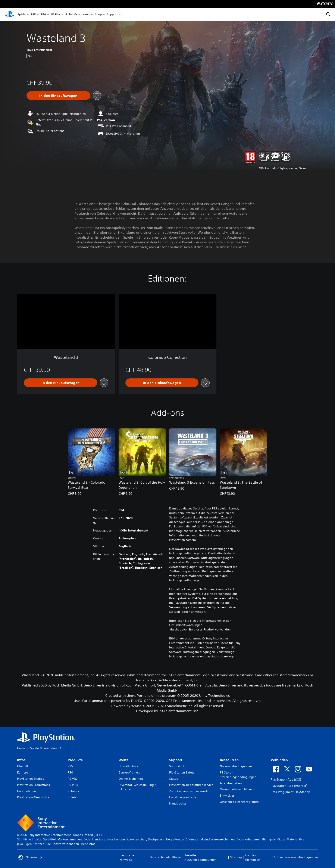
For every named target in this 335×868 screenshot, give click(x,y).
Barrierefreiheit (129, 772)
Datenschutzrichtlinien (165, 857)
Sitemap (236, 857)
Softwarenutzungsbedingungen (296, 857)
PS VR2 (73, 779)
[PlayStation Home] (10, 15)
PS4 (43, 15)
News (86, 15)
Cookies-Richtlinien (253, 857)
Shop (98, 15)
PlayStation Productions (34, 785)
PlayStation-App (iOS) (286, 779)
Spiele (22, 15)
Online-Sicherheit (131, 779)
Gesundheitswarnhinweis (237, 789)
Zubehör (71, 15)
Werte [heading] (123, 760)
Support (112, 15)
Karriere (23, 772)
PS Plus (56, 15)
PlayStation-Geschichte (33, 797)
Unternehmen (26, 791)
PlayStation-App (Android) (289, 786)
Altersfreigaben (231, 783)
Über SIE (23, 766)
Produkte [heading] (75, 760)
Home (21, 748)
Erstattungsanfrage (183, 797)
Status (174, 779)
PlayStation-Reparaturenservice (191, 785)
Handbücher (178, 803)
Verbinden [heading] (279, 760)
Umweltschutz (128, 766)
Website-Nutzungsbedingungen (200, 857)
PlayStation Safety (182, 772)
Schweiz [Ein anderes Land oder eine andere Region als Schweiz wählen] (30, 858)
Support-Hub (178, 766)
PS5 (33, 15)
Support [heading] (176, 760)
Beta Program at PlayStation (290, 792)
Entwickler (227, 796)
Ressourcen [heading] (229, 760)
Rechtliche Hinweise (127, 857)
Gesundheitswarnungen (186, 625)
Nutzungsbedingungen (236, 766)
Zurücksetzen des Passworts (189, 791)
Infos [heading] (21, 760)
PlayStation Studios (31, 779)
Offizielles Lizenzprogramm (239, 802)
